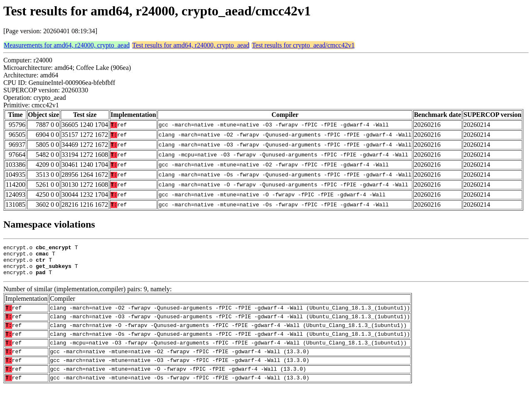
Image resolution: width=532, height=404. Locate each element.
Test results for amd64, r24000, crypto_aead (191, 45)
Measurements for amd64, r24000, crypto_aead (67, 45)
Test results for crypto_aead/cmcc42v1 (303, 45)
